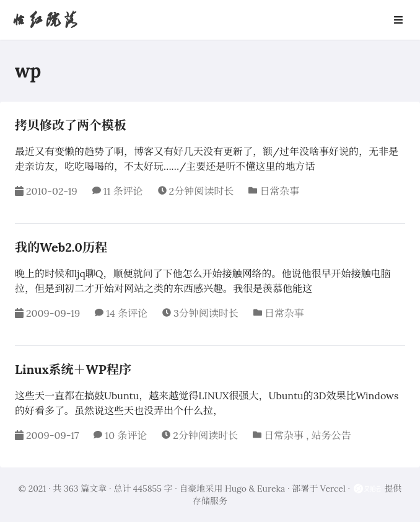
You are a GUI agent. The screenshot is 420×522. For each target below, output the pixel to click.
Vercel (333, 489)
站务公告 (331, 435)
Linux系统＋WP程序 (73, 369)
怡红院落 (45, 20)
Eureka (271, 489)
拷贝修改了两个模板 (71, 125)
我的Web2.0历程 (61, 247)
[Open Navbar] (398, 20)
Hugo (236, 489)
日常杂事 (279, 191)
